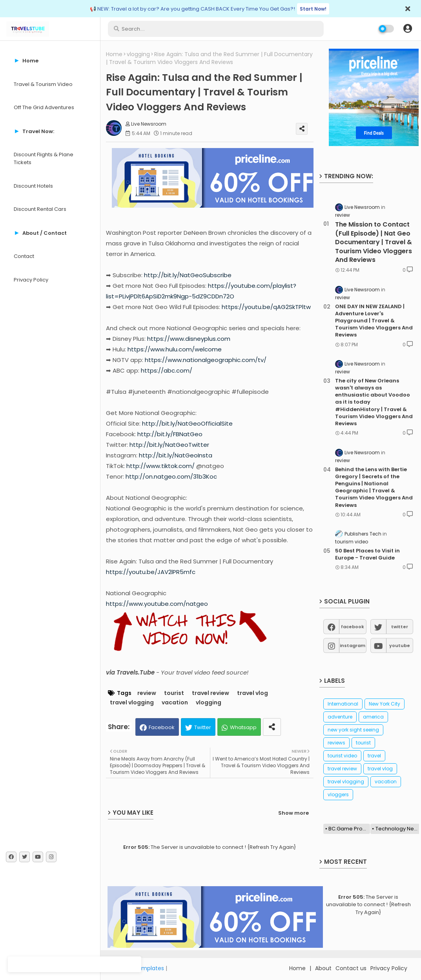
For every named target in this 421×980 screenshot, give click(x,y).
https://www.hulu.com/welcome (175, 349)
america (373, 717)
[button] (408, 29)
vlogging (138, 54)
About (323, 968)
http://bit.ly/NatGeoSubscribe (188, 275)
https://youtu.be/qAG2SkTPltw (266, 307)
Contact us (351, 968)
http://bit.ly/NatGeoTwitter (169, 445)
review (147, 693)
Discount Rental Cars (40, 209)
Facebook (162, 727)
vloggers (338, 794)
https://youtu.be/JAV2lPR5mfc (151, 572)
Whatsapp (243, 727)
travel (374, 756)
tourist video (342, 756)
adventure (340, 717)
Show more (293, 813)
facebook (353, 627)
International (343, 704)
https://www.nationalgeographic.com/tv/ (206, 360)
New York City (385, 704)
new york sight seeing (353, 730)
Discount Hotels (33, 186)
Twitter (203, 727)
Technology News (398, 829)
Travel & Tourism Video (43, 84)
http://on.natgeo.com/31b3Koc (171, 476)
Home (114, 54)
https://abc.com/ (167, 370)
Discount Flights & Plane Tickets (44, 158)
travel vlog (252, 693)
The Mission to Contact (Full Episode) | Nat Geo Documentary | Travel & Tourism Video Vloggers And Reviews (374, 242)
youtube (400, 645)
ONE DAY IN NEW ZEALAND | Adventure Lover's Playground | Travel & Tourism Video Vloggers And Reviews (374, 321)
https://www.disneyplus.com (189, 339)
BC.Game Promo (349, 829)
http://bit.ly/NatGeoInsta (176, 455)
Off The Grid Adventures (44, 107)
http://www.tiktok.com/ (160, 466)
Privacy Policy (31, 280)
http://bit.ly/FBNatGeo (170, 434)
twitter (400, 627)
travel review (210, 693)
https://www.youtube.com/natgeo (157, 604)
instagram (353, 645)
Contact (24, 256)
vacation (175, 703)
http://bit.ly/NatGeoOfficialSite (187, 423)
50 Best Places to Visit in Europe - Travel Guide (367, 554)
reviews (336, 743)
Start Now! (313, 9)
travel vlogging (132, 703)
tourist (174, 693)
